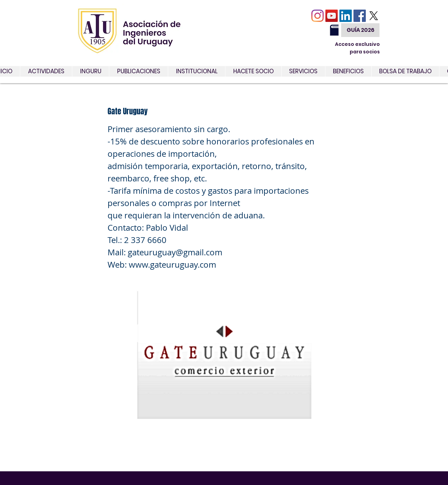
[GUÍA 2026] (360, 30)
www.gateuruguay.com (172, 265)
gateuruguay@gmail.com (175, 252)
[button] (303, 71)
